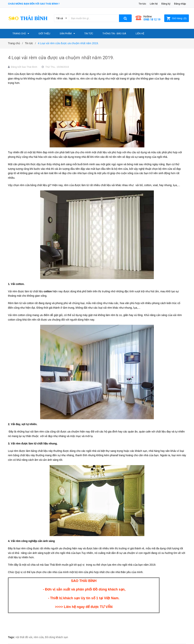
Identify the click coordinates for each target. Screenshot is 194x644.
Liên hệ (154, 4)
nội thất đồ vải (24, 637)
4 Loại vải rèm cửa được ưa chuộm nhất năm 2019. (61, 58)
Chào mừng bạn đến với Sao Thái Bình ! (34, 4)
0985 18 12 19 (152, 20)
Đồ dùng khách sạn (57, 637)
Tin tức (142, 4)
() (176, 18)
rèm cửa (39, 637)
